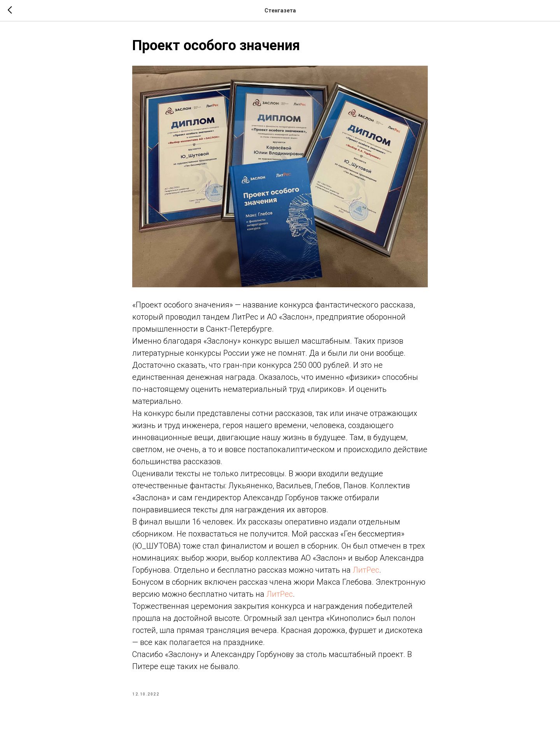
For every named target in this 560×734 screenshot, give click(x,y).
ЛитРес (366, 570)
